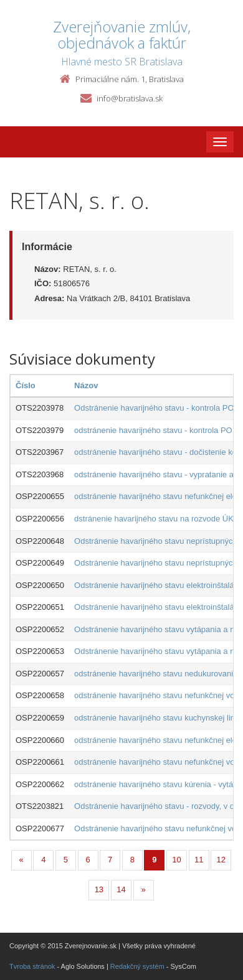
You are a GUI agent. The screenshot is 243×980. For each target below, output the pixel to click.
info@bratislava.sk (130, 98)
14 (121, 889)
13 (99, 889)
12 (221, 860)
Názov (86, 385)
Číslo (26, 385)
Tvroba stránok (32, 966)
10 (176, 860)
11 (199, 860)
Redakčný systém (137, 966)
